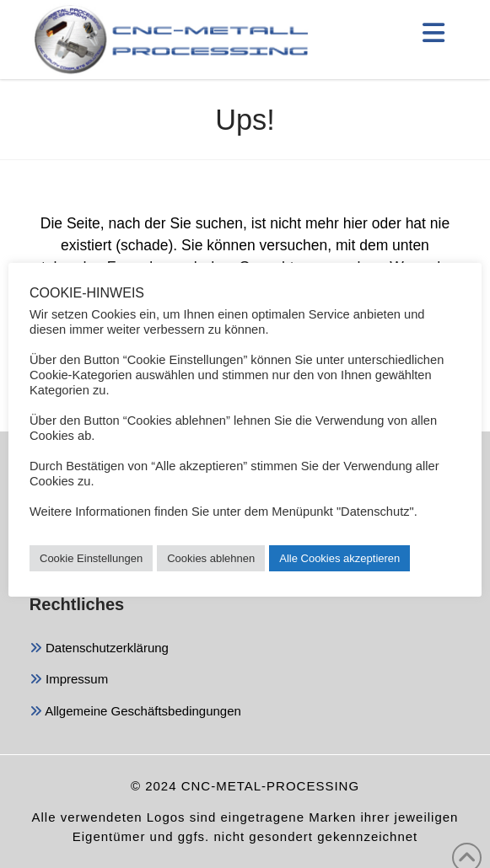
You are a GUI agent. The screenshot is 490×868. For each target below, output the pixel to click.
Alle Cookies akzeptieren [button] (339, 558)
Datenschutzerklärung (99, 649)
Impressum (69, 680)
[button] (434, 33)
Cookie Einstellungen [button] (91, 558)
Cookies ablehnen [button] (211, 558)
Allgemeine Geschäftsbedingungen (135, 713)
